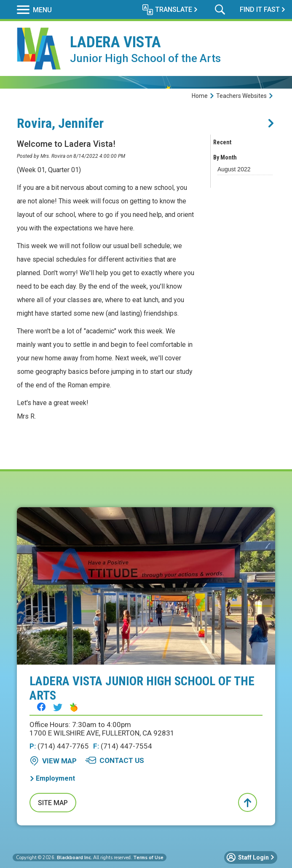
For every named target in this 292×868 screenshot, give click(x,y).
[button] (34, 9)
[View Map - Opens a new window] (53, 761)
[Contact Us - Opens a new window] (115, 760)
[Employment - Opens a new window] (52, 778)
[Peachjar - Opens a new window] (74, 707)
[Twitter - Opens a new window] (58, 707)
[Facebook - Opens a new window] (41, 707)
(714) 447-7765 (59, 746)
